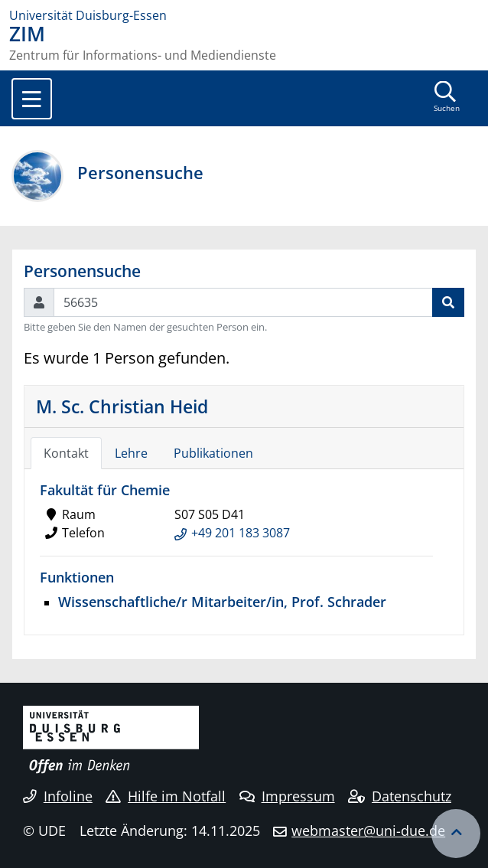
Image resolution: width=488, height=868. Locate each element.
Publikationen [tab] (213, 453)
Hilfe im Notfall (166, 796)
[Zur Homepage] (244, 15)
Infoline (58, 796)
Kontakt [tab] (66, 453)
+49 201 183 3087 (241, 533)
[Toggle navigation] (32, 99)
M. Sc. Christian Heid (122, 406)
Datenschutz (400, 796)
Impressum (287, 796)
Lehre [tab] (131, 453)
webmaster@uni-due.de (368, 830)
